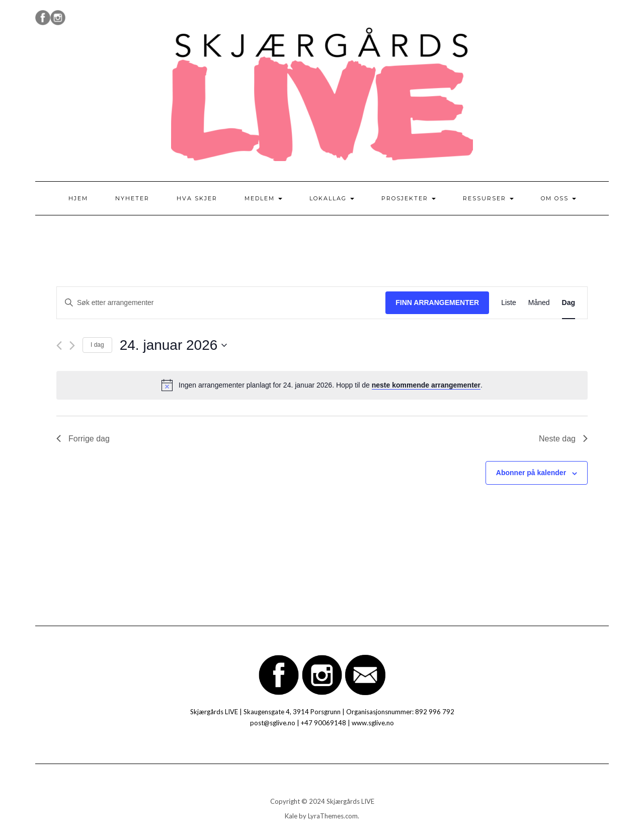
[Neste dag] (72, 346)
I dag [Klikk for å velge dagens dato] (97, 345)
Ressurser (488, 198)
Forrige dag (83, 439)
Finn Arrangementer (437, 302)
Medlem (263, 198)
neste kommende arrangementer (426, 385)
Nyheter (132, 198)
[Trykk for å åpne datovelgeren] (174, 345)
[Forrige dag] (59, 346)
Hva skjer (197, 198)
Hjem (78, 198)
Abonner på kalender (531, 473)
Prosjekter (409, 198)
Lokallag (332, 198)
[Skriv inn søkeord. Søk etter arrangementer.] (221, 303)
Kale (291, 816)
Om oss (558, 198)
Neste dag (563, 439)
